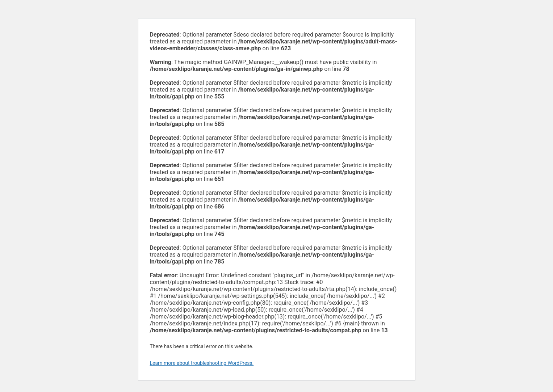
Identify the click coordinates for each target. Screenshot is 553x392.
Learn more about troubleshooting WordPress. (202, 363)
